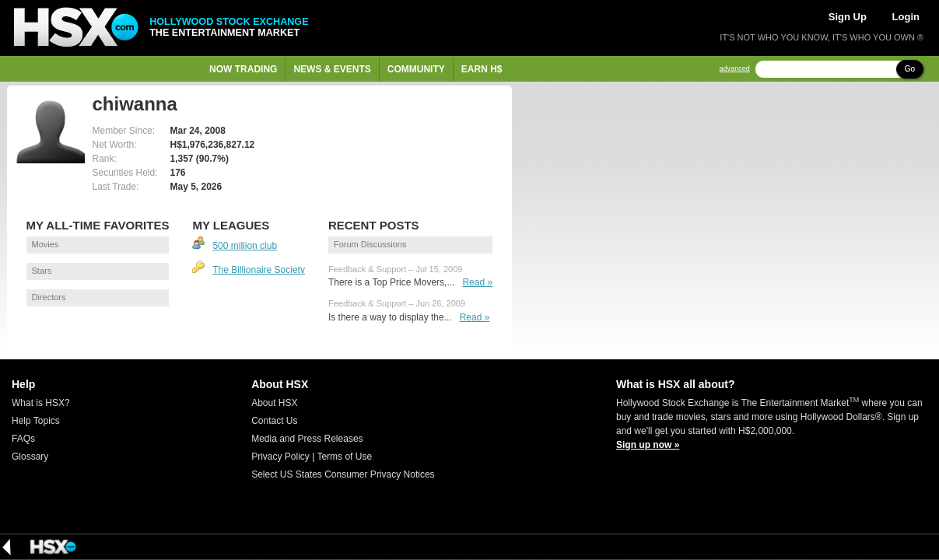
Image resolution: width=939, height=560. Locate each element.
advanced (735, 69)
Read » (477, 282)
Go (910, 69)
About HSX (274, 403)
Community (416, 69)
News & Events (332, 69)
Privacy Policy (280, 457)
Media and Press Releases (307, 439)
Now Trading (243, 69)
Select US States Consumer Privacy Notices (343, 474)
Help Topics (36, 421)
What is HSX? (41, 403)
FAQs (23, 439)
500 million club (245, 246)
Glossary (30, 457)
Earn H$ (482, 69)
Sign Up (848, 17)
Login (906, 17)
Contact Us (274, 421)
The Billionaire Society (259, 270)
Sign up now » (648, 445)
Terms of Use (344, 457)
